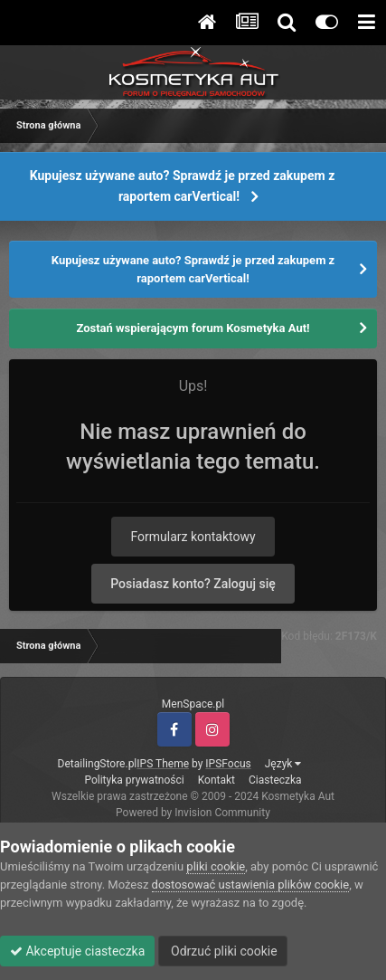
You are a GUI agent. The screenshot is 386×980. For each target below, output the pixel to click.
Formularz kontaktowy (193, 537)
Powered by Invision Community (193, 813)
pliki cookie (216, 866)
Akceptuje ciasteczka (77, 951)
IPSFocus (228, 764)
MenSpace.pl (193, 704)
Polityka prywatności (134, 780)
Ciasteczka (275, 780)
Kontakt (217, 780)
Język (283, 764)
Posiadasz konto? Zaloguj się (193, 584)
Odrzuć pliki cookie (223, 951)
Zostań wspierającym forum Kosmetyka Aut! (193, 328)
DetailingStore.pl (98, 764)
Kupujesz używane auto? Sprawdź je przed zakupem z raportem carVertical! (183, 186)
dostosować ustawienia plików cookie (251, 885)
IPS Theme (163, 764)
